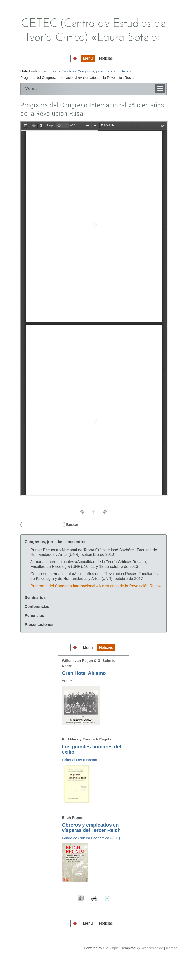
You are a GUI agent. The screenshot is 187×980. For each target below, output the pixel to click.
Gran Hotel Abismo (84, 673)
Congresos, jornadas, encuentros (103, 71)
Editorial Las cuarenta (79, 760)
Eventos (68, 71)
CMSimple (111, 948)
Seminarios (35, 598)
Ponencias (34, 616)
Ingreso (172, 948)
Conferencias (37, 607)
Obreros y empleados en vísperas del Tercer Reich (91, 828)
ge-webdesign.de (150, 948)
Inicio (54, 71)
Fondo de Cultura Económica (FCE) (91, 838)
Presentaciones (39, 625)
